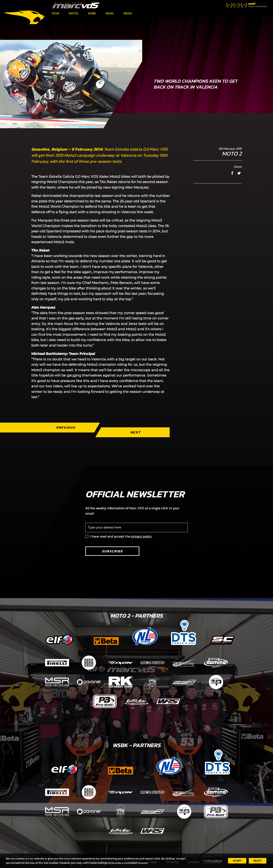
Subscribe (112, 551)
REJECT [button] (258, 861)
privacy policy (141, 537)
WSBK (92, 13)
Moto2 (73, 13)
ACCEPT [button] (237, 861)
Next (135, 432)
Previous (66, 427)
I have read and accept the (121, 537)
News (110, 13)
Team (55, 13)
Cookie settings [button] (213, 861)
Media (128, 13)
